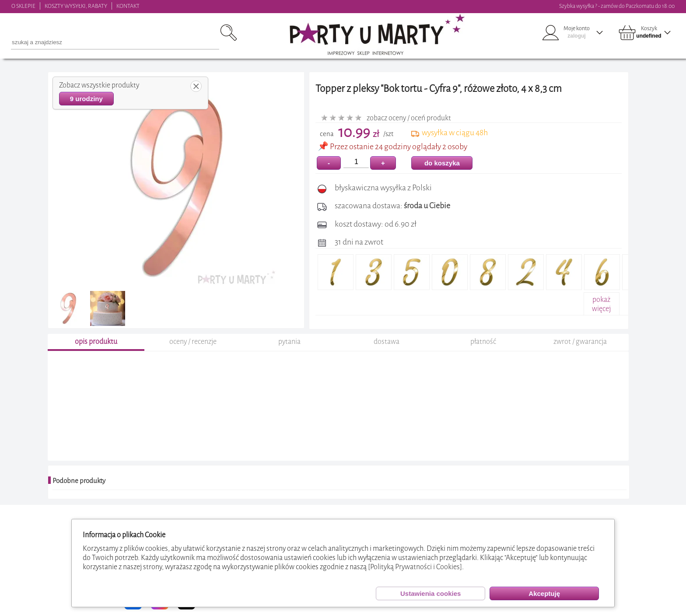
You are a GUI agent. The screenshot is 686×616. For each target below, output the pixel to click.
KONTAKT (128, 6)
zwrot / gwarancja (580, 343)
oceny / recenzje (193, 343)
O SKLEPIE (23, 6)
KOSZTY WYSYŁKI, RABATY (76, 6)
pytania (289, 343)
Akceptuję (544, 593)
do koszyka (442, 163)
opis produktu (96, 343)
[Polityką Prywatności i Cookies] (415, 567)
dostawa (387, 343)
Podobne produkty (79, 482)
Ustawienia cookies (430, 593)
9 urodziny (86, 99)
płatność (483, 343)
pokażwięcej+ (601, 309)
